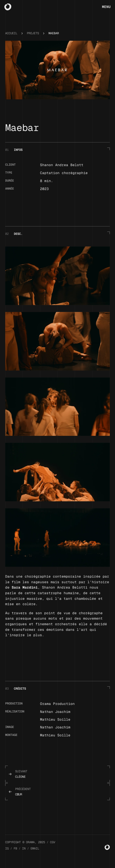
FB (15, 854)
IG (7, 854)
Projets (33, 39)
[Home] (8, 7)
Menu (106, 7)
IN (24, 854)
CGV (53, 848)
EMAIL (35, 854)
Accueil (11, 39)
